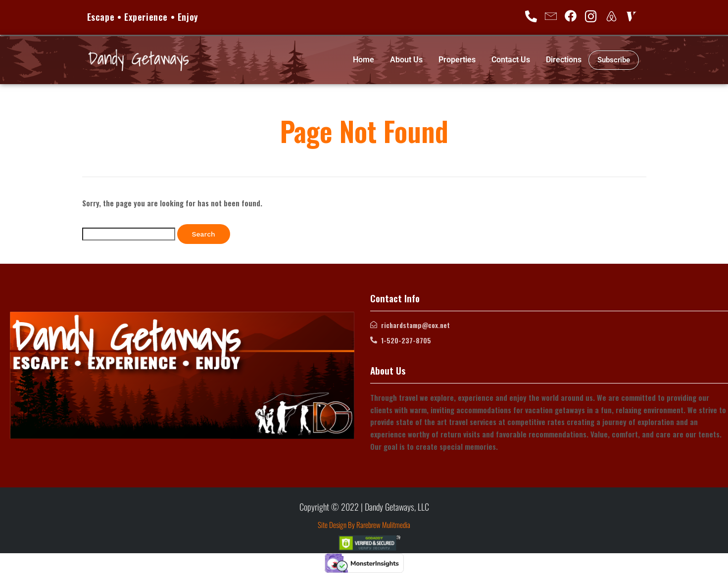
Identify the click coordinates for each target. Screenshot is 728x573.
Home (364, 60)
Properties (457, 60)
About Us (406, 60)
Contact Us (511, 60)
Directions (564, 60)
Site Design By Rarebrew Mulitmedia (364, 525)
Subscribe (614, 60)
